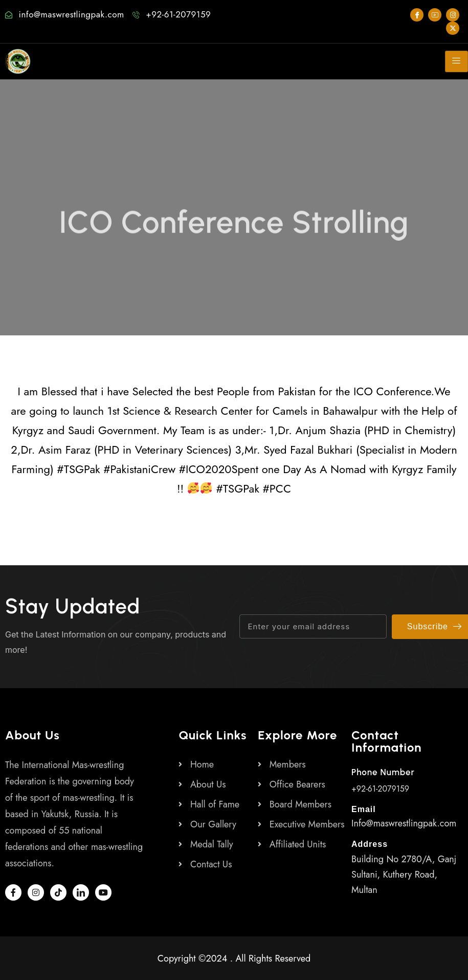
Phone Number (383, 772)
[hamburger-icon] (456, 61)
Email (364, 809)
